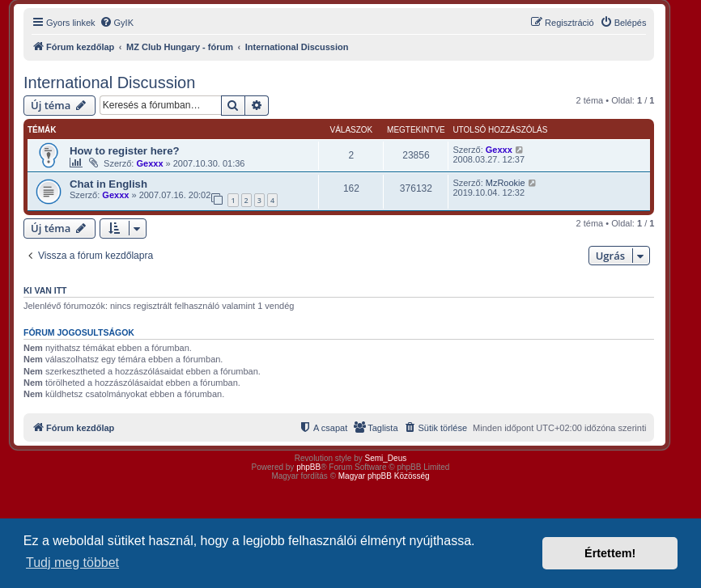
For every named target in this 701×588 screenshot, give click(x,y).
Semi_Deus (386, 458)
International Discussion (109, 82)
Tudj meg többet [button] (72, 563)
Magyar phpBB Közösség (384, 476)
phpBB (308, 467)
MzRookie (506, 183)
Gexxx (149, 163)
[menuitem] (117, 23)
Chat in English (108, 184)
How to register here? (125, 151)
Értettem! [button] (610, 553)
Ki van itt (45, 290)
